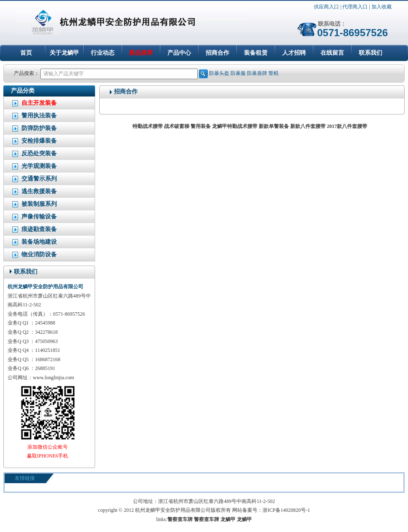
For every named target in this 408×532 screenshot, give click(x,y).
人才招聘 (294, 53)
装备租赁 (256, 53)
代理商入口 (355, 7)
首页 (26, 53)
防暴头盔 (219, 73)
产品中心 (179, 53)
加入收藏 (382, 7)
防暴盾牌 (257, 73)
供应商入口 (326, 7)
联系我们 (371, 53)
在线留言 (332, 53)
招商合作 (217, 53)
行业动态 (103, 53)
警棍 (273, 73)
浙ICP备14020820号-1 (286, 510)
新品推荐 (141, 53)
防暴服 (238, 73)
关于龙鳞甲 (64, 53)
